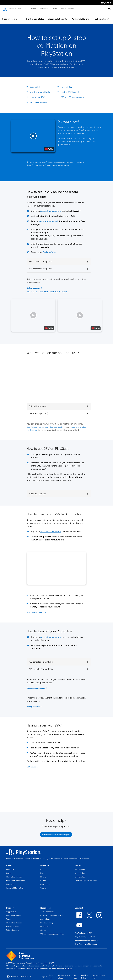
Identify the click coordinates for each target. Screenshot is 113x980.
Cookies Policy (84, 974)
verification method (48, 218)
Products (45, 863)
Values (78, 863)
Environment (80, 867)
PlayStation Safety (14, 913)
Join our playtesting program (86, 938)
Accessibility (80, 870)
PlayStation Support (22, 856)
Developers (45, 924)
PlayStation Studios (14, 874)
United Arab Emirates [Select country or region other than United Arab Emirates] (19, 974)
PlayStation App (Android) (85, 934)
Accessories (44, 8)
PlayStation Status (35, 16)
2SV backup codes (38, 100)
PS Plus (34, 8)
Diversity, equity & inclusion (86, 878)
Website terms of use (64, 974)
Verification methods (40, 89)
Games (12, 8)
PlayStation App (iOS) (83, 930)
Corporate (10, 881)
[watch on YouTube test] (49, 146)
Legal (43, 974)
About (9, 863)
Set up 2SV (35, 84)
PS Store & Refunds (81, 16)
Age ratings (45, 916)
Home (9, 856)
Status (9, 916)
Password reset (12, 924)
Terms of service (47, 909)
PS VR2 (43, 874)
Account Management (51, 208)
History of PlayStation (15, 885)
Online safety (80, 874)
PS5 (19, 8)
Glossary (44, 927)
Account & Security (58, 16)
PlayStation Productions (16, 878)
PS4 (26, 8)
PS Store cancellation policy (51, 913)
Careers (9, 870)
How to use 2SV (37, 94)
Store (62, 8)
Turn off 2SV (66, 84)
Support (71, 8)
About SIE (10, 867)
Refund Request (13, 927)
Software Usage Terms (99, 974)
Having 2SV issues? (70, 89)
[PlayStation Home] (5, 8)
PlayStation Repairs (14, 920)
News (55, 8)
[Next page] (108, 16)
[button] (33, 133)
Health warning (47, 920)
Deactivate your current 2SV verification (46, 424)
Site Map (75, 974)
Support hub (11, 909)
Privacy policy (50, 974)
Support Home (10, 16)
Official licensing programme (52, 931)
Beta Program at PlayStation (86, 941)
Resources (45, 905)
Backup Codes (49, 249)
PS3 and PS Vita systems (72, 94)
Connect (79, 905)
